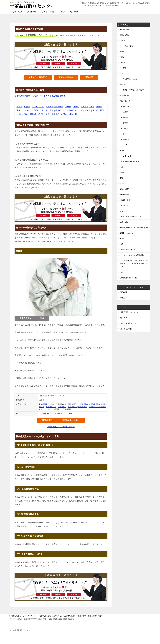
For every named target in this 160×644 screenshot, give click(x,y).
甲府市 (19, 107)
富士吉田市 (58, 107)
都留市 (92, 107)
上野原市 (36, 110)
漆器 (124, 134)
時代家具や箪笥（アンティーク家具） (135, 228)
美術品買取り (96, 404)
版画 (122, 51)
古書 (124, 68)
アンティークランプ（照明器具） (133, 255)
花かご (125, 206)
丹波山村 (73, 114)
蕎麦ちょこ (127, 140)
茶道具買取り (51, 407)
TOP (21, 616)
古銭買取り (62, 407)
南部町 (96, 110)
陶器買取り (73, 407)
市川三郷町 (68, 110)
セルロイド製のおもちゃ (132, 217)
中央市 (19, 110)
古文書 (123, 62)
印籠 (122, 239)
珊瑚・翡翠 (124, 195)
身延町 (88, 110)
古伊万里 (126, 107)
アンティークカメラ (128, 250)
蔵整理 (123, 298)
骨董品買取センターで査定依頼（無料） (61, 420)
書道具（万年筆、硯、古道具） (134, 90)
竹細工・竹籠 (125, 200)
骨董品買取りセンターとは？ (131, 312)
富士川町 (79, 110)
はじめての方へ (17, 12)
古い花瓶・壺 (125, 101)
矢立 (122, 272)
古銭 (122, 167)
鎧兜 (122, 173)
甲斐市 (27, 107)
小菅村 (64, 114)
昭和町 (59, 110)
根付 (122, 244)
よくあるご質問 (48, 12)
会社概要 (62, 12)
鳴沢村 (41, 114)
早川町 (57, 114)
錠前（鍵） (124, 222)
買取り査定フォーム (78, 12)
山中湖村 (24, 114)
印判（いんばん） (127, 233)
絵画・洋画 (124, 35)
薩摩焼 (125, 112)
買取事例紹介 (32, 12)
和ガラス (126, 145)
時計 (122, 178)
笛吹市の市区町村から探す (26, 96)
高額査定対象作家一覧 (129, 278)
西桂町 (33, 114)
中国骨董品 (124, 29)
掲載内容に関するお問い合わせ (61, 427)
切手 (122, 184)
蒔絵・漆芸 (124, 189)
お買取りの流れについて (130, 323)
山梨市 (76, 107)
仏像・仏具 (127, 156)
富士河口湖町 (48, 110)
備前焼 (125, 123)
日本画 (123, 40)
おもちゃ (124, 211)
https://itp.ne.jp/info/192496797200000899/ (56, 414)
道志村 (49, 114)
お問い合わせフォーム (45, 241)
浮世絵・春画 (128, 46)
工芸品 (123, 74)
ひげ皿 (125, 128)
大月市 (27, 110)
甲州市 (84, 107)
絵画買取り (84, 404)
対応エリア (124, 318)
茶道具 (123, 84)
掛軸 (122, 57)
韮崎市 (100, 107)
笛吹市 (49, 107)
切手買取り (83, 407)
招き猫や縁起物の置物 (131, 162)
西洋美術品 (124, 95)
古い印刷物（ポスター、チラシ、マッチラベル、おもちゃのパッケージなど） (135, 264)
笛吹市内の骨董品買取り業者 (53, 96)
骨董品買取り (44, 404)
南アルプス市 (38, 107)
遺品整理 (124, 292)
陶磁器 (125, 118)
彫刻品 (123, 151)
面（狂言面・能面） (130, 79)
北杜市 (68, 107)
